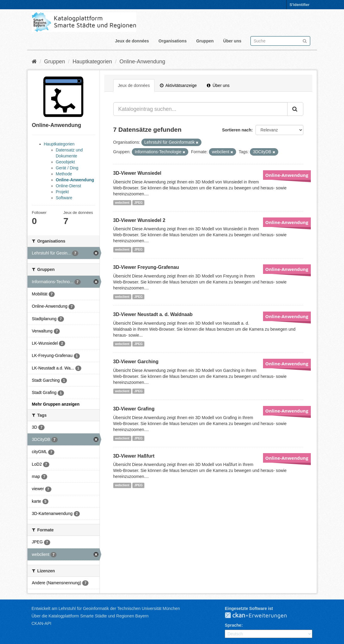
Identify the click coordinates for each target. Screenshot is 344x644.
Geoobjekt (65, 162)
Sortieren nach (237, 130)
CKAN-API (42, 623)
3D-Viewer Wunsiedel (137, 173)
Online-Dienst (69, 186)
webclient (122, 203)
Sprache (233, 625)
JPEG (138, 203)
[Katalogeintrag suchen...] (200, 109)
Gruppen (205, 41)
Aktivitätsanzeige (178, 85)
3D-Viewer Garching (136, 362)
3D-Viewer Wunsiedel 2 (139, 220)
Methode (64, 174)
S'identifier (300, 5)
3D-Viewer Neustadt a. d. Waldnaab (153, 314)
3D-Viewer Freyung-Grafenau (146, 267)
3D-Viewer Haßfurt (134, 456)
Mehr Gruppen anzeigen (56, 404)
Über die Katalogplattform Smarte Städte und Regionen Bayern (90, 616)
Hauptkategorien (92, 62)
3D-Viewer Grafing (134, 409)
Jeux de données (132, 41)
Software (64, 198)
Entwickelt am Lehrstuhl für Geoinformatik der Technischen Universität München (106, 608)
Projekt (62, 192)
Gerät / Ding (67, 168)
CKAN (261, 616)
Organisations (172, 41)
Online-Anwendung (142, 62)
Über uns (232, 41)
